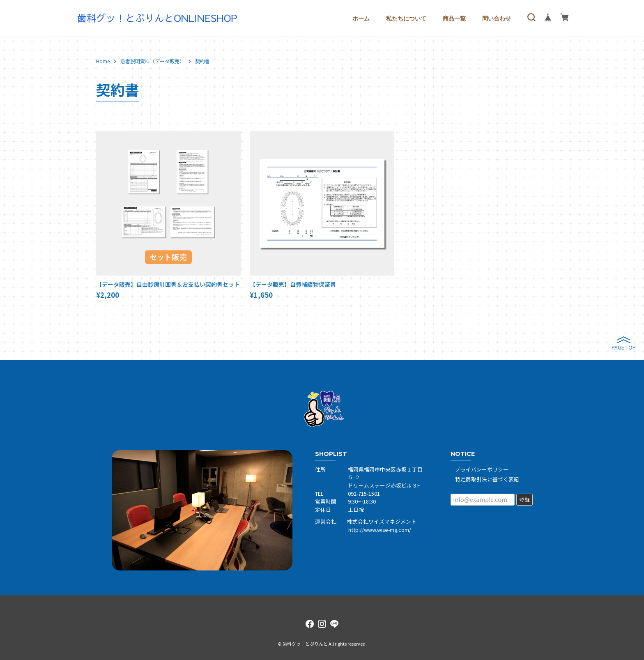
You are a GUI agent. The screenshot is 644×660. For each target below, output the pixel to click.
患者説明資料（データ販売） (152, 61)
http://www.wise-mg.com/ (380, 530)
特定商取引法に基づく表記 (487, 479)
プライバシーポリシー (482, 469)
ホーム (361, 18)
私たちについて (406, 18)
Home (103, 61)
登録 (524, 500)
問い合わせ (497, 18)
